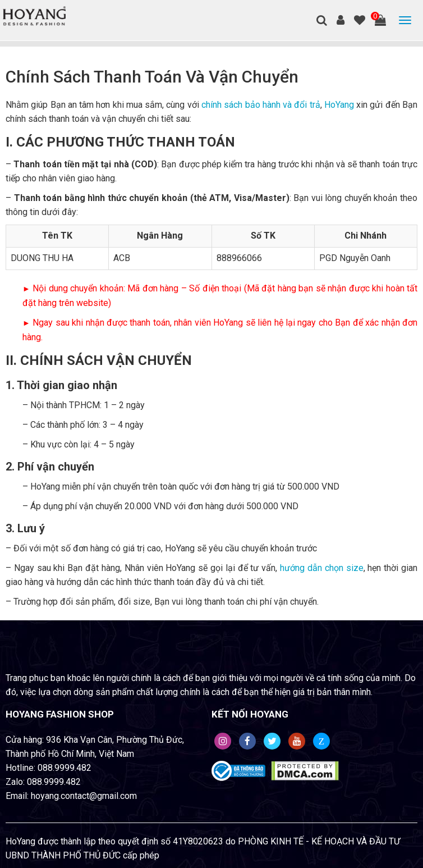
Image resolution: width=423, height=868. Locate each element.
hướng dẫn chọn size (321, 568)
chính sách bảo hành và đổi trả (261, 105)
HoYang (339, 105)
